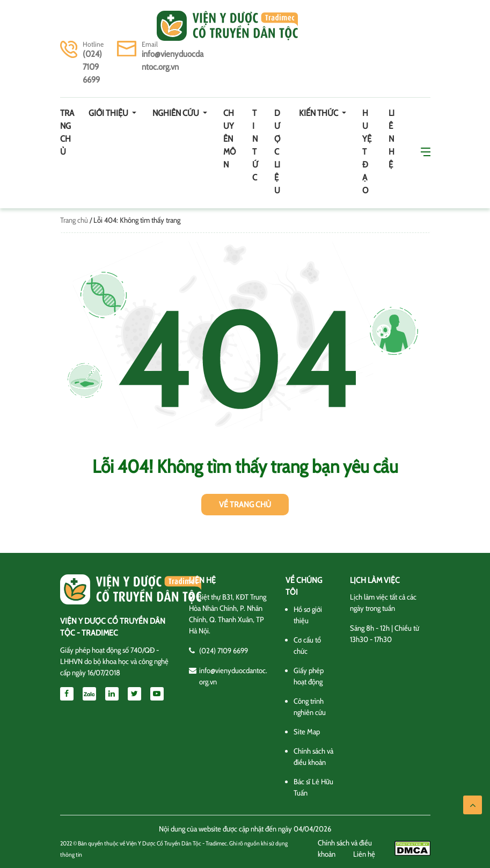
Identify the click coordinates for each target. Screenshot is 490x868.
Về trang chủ (245, 505)
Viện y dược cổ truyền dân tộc (227, 26)
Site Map (307, 732)
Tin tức (255, 145)
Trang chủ (67, 132)
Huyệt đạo (367, 152)
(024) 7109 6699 (92, 67)
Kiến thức (319, 113)
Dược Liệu (277, 152)
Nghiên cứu (177, 113)
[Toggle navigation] (75, 26)
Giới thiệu (109, 113)
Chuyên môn (229, 139)
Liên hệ (392, 139)
